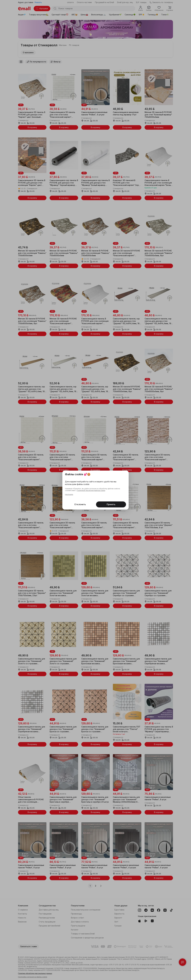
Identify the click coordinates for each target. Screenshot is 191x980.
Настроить (69, 495)
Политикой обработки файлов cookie (91, 491)
